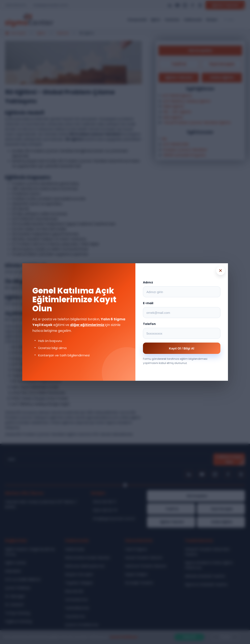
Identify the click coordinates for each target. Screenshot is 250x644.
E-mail (148, 303)
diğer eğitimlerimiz (87, 325)
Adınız (148, 282)
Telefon (149, 324)
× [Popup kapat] (220, 271)
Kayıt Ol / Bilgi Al (182, 348)
